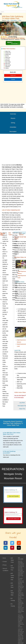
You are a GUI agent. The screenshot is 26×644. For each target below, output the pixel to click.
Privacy (5, 565)
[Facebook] (6, 543)
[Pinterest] (13, 548)
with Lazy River (12, 585)
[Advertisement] (13, 93)
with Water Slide (12, 593)
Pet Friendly (13, 605)
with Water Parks (12, 560)
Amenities (13, 127)
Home (4, 558)
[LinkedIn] (6, 548)
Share (20, 20)
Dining (13, 123)
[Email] (20, 548)
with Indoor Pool (12, 568)
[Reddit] (20, 543)
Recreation (13, 132)
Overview (13, 114)
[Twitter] (13, 543)
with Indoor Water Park (12, 576)
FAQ (8, 20)
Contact (5, 562)
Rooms (13, 118)
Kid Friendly (13, 599)
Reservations (14, 20)
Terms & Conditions (5, 570)
